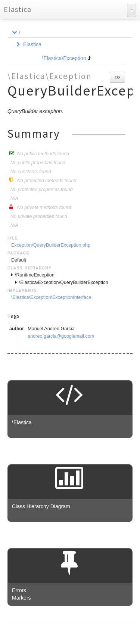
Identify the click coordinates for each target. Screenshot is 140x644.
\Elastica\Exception (64, 58)
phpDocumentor (97, 633)
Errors (19, 590)
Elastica (18, 9)
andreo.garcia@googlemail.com (61, 336)
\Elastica (22, 422)
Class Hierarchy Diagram (41, 506)
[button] (117, 77)
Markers (21, 598)
